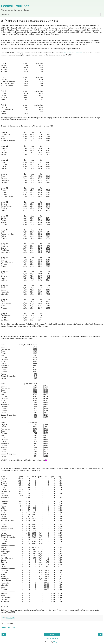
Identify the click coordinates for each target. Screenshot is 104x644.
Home (52, 635)
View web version (52, 638)
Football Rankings (15, 6)
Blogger (56, 642)
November (68, 53)
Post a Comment (8, 628)
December (79, 53)
